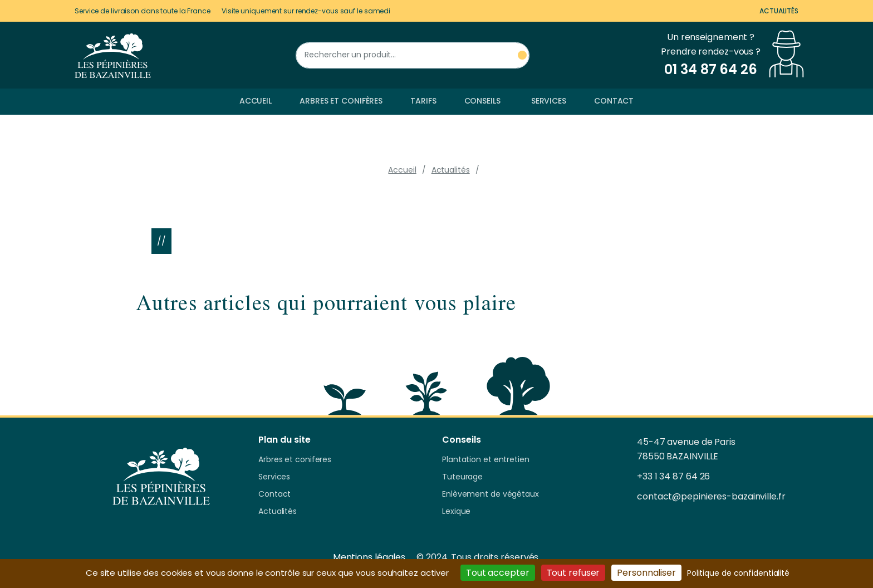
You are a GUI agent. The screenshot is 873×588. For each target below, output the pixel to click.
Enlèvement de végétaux (491, 494)
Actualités (779, 11)
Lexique (456, 512)
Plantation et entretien (486, 460)
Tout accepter (498, 573)
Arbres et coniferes (295, 460)
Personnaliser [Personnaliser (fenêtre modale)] (646, 573)
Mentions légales (369, 557)
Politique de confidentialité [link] (738, 573)
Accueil (256, 101)
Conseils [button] (482, 101)
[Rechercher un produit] (413, 55)
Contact (614, 101)
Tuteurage (462, 477)
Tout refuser (573, 573)
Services (549, 101)
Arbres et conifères (341, 101)
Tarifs (423, 101)
